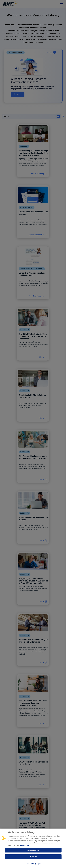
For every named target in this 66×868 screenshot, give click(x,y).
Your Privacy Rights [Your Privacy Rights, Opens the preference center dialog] (34, 864)
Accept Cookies (33, 850)
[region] (33, 848)
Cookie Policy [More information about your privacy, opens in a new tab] (25, 845)
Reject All (33, 857)
